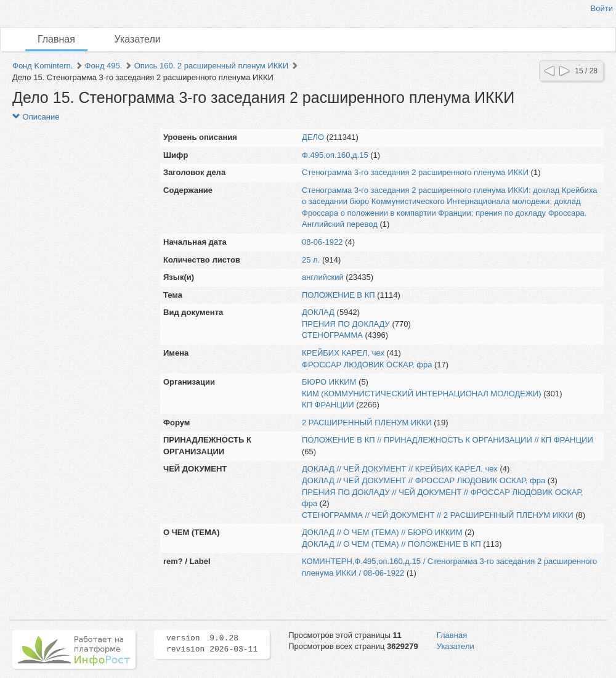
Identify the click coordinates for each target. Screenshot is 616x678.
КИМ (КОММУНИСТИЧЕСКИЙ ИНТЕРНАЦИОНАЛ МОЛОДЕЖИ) (422, 394)
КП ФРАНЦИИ (328, 405)
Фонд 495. (104, 66)
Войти (602, 8)
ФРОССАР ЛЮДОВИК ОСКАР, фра (367, 365)
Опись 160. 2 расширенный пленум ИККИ (212, 66)
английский (323, 277)
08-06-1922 (322, 242)
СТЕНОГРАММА (332, 335)
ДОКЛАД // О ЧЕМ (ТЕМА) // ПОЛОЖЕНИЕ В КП (391, 544)
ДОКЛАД (318, 312)
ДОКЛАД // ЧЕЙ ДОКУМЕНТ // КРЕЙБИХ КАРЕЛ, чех (400, 469)
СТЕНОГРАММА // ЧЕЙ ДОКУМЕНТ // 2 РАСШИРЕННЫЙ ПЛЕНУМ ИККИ (438, 515)
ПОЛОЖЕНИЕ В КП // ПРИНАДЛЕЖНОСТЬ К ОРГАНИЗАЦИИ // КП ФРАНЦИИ (448, 440)
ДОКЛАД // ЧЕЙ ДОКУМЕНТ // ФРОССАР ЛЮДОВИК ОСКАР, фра (423, 480)
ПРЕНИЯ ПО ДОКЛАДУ (346, 324)
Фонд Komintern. (43, 66)
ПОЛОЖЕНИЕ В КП (338, 295)
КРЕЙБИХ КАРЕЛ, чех (343, 353)
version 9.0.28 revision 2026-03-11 (212, 644)
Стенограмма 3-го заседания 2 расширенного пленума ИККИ (415, 172)
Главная (56, 39)
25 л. (311, 260)
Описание (36, 117)
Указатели (138, 39)
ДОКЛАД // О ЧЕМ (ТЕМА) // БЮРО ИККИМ (382, 532)
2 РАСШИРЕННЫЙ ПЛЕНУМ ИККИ (367, 423)
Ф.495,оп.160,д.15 (335, 155)
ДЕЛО (313, 137)
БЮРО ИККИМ (329, 382)
